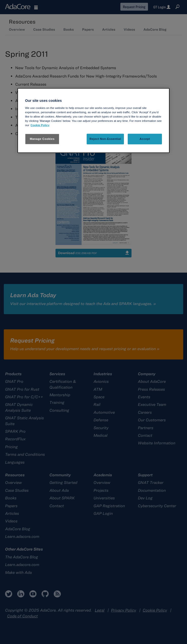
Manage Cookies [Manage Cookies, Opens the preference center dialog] (42, 139)
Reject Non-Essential (105, 139)
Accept (145, 139)
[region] (93, 121)
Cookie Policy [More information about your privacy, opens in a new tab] (40, 125)
